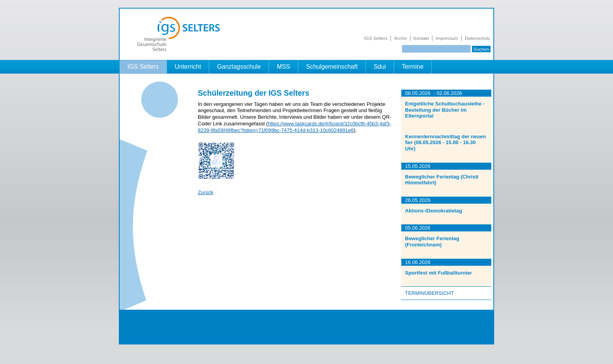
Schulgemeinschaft (332, 67)
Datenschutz (478, 38)
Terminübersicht (429, 293)
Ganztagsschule (239, 67)
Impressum (447, 38)
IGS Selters (376, 38)
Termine (413, 67)
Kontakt (421, 38)
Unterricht (188, 67)
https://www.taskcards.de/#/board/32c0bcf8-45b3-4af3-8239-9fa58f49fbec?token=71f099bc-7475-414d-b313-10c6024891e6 (294, 127)
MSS (283, 67)
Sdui (380, 67)
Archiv (400, 38)
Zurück (206, 192)
